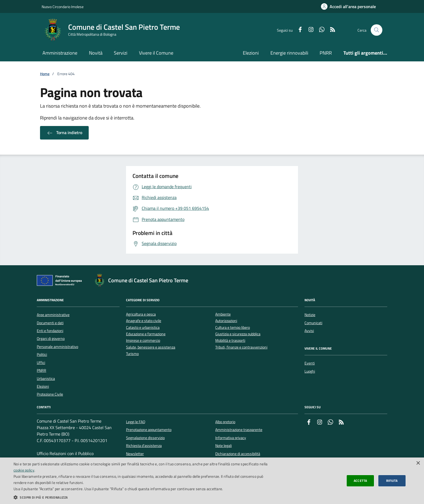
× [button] (418, 463)
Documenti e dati (50, 323)
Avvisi (309, 331)
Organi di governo (51, 339)
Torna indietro (64, 133)
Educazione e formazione (146, 334)
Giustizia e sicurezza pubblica (238, 334)
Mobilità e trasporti (230, 341)
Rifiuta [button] (392, 481)
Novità (96, 53)
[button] (142, 497)
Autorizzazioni (226, 321)
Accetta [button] (360, 481)
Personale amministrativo (57, 347)
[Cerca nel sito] (377, 30)
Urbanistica (46, 379)
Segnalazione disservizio (145, 438)
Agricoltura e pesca (141, 314)
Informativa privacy (231, 438)
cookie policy (24, 470)
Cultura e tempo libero (233, 328)
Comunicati (313, 323)
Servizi (121, 53)
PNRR (326, 53)
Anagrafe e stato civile (144, 321)
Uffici (41, 363)
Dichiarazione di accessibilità (238, 454)
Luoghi (310, 371)
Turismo (132, 354)
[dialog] (212, 481)
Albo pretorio (225, 422)
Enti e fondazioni (50, 331)
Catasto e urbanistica (143, 328)
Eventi (310, 363)
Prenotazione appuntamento (149, 430)
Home (45, 74)
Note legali (223, 446)
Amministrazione (60, 53)
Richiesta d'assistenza (144, 446)
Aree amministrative (53, 315)
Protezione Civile (50, 394)
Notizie (310, 315)
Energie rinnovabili (289, 53)
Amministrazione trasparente (239, 430)
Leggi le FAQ (136, 422)
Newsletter (135, 454)
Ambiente (223, 314)
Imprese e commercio (143, 341)
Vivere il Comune (156, 53)
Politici (42, 354)
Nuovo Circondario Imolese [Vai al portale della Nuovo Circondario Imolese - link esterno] (63, 7)
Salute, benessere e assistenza (151, 347)
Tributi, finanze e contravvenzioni (241, 347)
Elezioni (251, 53)
